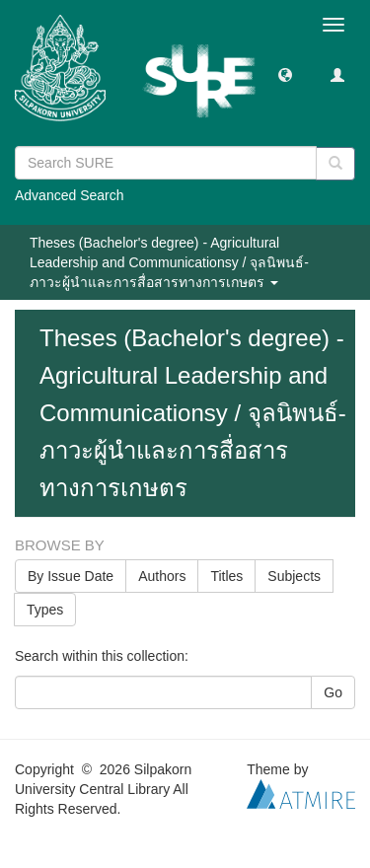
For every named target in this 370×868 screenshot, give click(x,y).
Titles (226, 576)
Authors (162, 576)
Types (45, 610)
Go (333, 692)
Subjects (294, 576)
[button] (285, 74)
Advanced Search (70, 195)
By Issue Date (71, 576)
